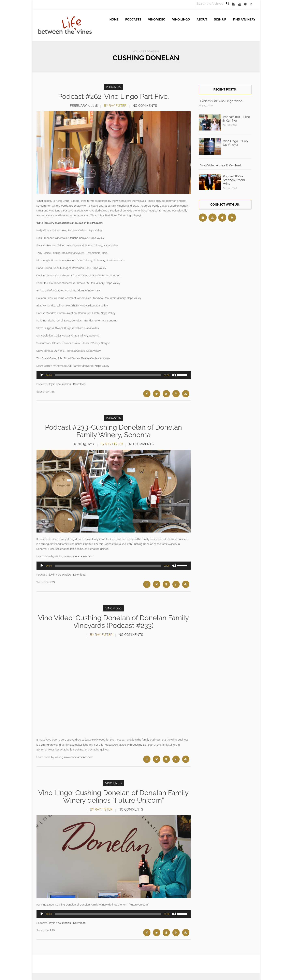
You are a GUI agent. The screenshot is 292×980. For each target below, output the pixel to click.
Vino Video (157, 19)
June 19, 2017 (84, 444)
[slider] (108, 375)
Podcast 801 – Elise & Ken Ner (237, 119)
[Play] (42, 375)
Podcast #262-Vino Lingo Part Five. (113, 96)
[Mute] (174, 375)
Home (114, 19)
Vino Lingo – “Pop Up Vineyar (235, 143)
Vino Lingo (181, 19)
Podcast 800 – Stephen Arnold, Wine (234, 180)
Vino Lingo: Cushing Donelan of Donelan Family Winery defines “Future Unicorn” (114, 796)
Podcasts (133, 19)
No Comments (145, 106)
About (202, 19)
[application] (114, 375)
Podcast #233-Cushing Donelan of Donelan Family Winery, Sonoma (114, 431)
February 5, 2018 (84, 106)
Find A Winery (244, 19)
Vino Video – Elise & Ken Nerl (221, 165)
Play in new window (59, 384)
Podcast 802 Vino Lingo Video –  (223, 101)
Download (79, 384)
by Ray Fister (115, 106)
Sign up (220, 19)
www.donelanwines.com (78, 556)
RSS (52, 392)
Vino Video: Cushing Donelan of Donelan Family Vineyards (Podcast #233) (113, 622)
